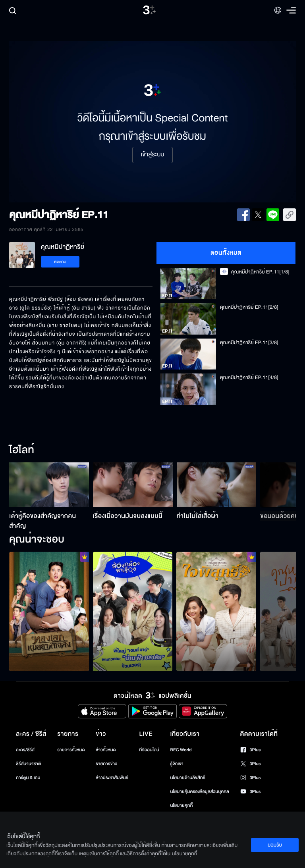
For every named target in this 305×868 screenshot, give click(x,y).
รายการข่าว (106, 764)
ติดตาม (60, 262)
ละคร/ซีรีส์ (25, 750)
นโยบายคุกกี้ (181, 805)
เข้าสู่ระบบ (152, 155)
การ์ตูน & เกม (28, 778)
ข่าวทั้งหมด (106, 750)
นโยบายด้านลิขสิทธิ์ (188, 778)
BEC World (181, 750)
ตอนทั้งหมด (226, 253)
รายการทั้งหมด (71, 750)
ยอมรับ (275, 845)
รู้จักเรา (177, 764)
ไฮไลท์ (22, 450)
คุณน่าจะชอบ (37, 540)
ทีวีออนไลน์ (149, 750)
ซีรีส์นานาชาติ (28, 764)
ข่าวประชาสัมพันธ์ (112, 778)
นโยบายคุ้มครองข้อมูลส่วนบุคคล (200, 792)
